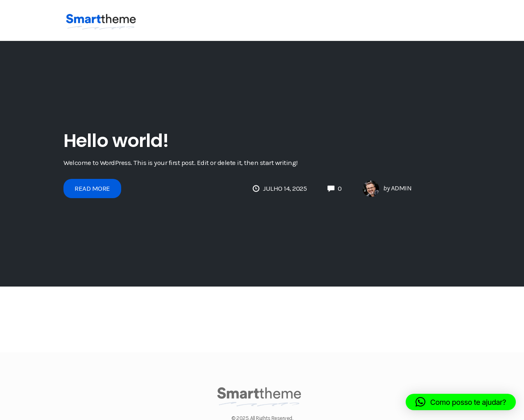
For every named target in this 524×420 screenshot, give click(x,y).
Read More (92, 188)
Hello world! (116, 141)
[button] (461, 402)
